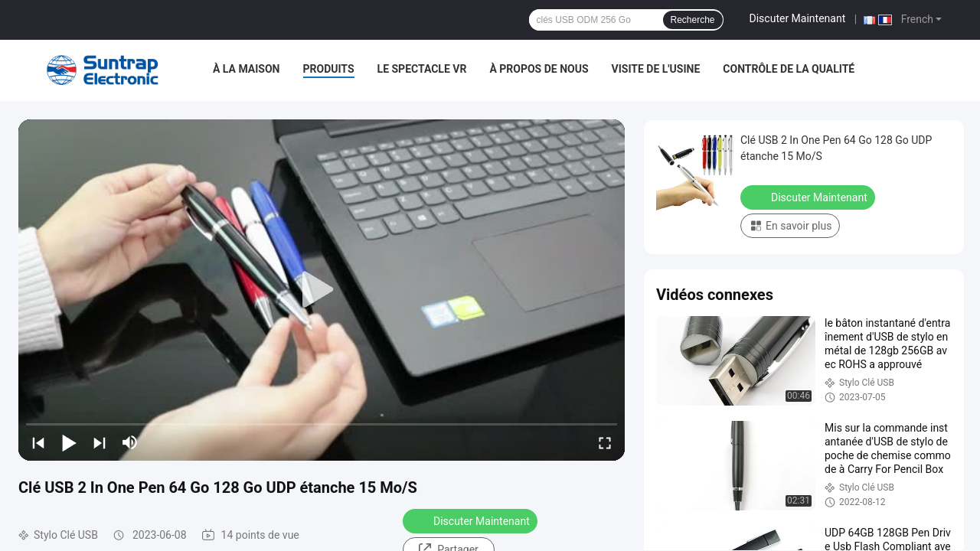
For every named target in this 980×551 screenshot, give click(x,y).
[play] (322, 290)
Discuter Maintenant (798, 18)
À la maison (247, 69)
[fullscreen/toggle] (605, 442)
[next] (100, 442)
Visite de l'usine (656, 69)
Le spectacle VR (422, 69)
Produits (329, 69)
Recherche (693, 20)
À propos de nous (539, 69)
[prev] (38, 442)
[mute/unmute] (130, 442)
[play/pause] (69, 442)
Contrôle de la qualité (789, 69)
